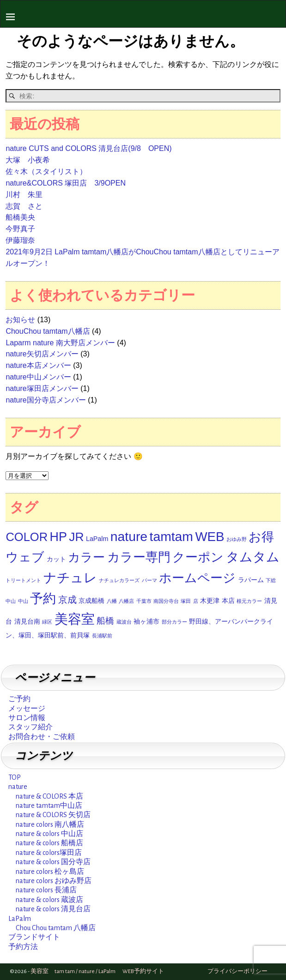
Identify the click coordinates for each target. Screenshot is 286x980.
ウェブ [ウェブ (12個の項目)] (25, 557)
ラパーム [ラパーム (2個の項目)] (251, 580)
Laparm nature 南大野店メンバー (60, 343)
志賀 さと (24, 206)
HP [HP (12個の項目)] (58, 537)
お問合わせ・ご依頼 (42, 737)
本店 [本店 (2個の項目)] (228, 601)
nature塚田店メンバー (42, 388)
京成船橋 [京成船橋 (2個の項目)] (91, 601)
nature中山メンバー (38, 377)
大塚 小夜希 (28, 160)
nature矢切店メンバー (42, 354)
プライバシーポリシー (237, 971)
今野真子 (20, 229)
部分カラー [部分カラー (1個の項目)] (174, 622)
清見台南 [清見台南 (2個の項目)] (27, 621)
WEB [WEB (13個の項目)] (210, 537)
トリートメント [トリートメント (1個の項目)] (23, 580)
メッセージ (27, 709)
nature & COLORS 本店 (49, 796)
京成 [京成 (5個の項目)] (67, 600)
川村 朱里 (24, 195)
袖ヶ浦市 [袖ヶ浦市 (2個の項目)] (146, 621)
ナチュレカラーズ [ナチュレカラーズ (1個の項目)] (119, 580)
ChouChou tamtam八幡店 (48, 331)
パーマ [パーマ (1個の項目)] (149, 580)
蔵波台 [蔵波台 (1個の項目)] (124, 622)
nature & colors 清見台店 (53, 909)
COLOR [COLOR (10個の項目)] (27, 537)
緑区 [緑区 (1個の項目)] (47, 622)
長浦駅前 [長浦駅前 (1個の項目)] (102, 636)
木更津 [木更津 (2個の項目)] (210, 601)
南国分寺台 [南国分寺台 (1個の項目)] (166, 601)
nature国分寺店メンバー (46, 400)
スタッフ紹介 (30, 727)
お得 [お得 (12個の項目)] (261, 537)
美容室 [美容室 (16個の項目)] (75, 619)
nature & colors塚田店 (49, 853)
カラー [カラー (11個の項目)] (86, 557)
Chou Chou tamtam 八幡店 (56, 928)
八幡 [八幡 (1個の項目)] (112, 601)
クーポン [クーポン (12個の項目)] (198, 557)
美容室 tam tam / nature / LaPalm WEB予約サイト (97, 971)
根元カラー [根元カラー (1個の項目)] (249, 601)
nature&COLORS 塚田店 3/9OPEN (66, 183)
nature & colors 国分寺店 (53, 862)
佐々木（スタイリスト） (46, 171)
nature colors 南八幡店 (50, 824)
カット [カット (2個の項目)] (56, 559)
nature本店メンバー (38, 365)
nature (18, 787)
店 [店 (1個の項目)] (196, 601)
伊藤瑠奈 (20, 240)
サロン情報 (27, 718)
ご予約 (19, 699)
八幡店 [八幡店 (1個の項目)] (126, 601)
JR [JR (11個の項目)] (76, 537)
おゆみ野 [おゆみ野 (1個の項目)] (237, 539)
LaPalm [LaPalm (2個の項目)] (97, 539)
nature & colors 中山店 (49, 834)
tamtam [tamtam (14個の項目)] (171, 536)
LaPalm (20, 919)
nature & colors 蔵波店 (49, 900)
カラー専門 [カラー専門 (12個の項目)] (139, 557)
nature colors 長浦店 (46, 890)
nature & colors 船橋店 (49, 843)
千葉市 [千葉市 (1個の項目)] (144, 601)
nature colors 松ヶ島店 (50, 872)
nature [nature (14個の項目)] (129, 536)
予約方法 (23, 947)
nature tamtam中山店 (49, 806)
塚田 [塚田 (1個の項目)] (186, 601)
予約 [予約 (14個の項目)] (43, 598)
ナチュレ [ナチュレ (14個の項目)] (70, 577)
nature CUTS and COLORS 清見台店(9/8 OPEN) (88, 148)
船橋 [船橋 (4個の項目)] (105, 621)
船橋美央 (20, 217)
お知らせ (20, 320)
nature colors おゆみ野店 (54, 881)
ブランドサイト (34, 937)
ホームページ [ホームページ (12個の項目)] (197, 578)
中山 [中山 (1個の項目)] (23, 601)
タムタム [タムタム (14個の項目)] (253, 557)
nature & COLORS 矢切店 (53, 815)
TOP (15, 777)
